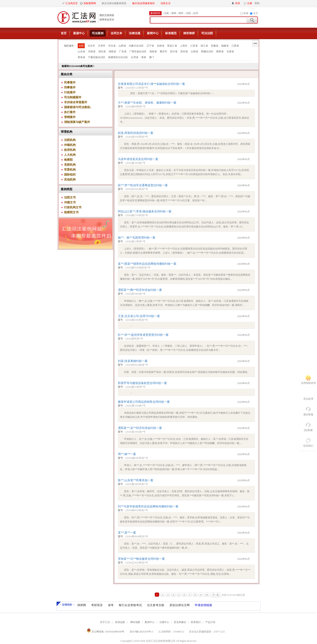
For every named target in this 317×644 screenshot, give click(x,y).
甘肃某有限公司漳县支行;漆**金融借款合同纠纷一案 (151, 84)
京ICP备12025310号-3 (141, 632)
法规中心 (164, 622)
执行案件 (70, 112)
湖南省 (112, 52)
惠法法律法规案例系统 (114, 3)
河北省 (112, 46)
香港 (144, 57)
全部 (81, 46)
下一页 (215, 595)
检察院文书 (71, 212)
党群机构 (70, 165)
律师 (174, 13)
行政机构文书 (73, 207)
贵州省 (184, 52)
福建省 (225, 46)
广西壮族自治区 (138, 52)
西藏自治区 (207, 52)
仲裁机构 (70, 145)
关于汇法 (105, 622)
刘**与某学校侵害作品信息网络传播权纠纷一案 (148, 506)
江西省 (235, 46)
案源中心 (79, 33)
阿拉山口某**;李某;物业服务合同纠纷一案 (145, 211)
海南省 (153, 52)
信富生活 (166, 3)
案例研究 (155, 13)
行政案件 (70, 92)
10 (207, 595)
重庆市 (163, 52)
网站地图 (135, 622)
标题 (246, 13)
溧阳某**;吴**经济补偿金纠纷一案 (140, 428)
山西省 (122, 46)
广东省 (123, 52)
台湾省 (135, 57)
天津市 (102, 46)
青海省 (81, 57)
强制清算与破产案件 (77, 122)
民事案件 (70, 83)
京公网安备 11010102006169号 (106, 632)
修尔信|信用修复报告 (143, 3)
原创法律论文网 (180, 605)
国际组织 (70, 175)
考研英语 (97, 605)
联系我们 (196, 622)
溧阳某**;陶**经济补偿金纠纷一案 (140, 290)
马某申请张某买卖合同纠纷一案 (138, 159)
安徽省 (215, 46)
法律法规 (135, 33)
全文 (256, 13)
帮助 (256, 3)
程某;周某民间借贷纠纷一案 (136, 133)
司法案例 (98, 33)
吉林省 (161, 46)
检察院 (68, 160)
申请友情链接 (203, 605)
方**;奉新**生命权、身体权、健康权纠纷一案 (147, 103)
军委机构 (70, 170)
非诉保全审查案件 (76, 102)
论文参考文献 (156, 605)
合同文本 (116, 33)
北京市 (91, 46)
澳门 (151, 57)
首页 (64, 33)
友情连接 (120, 622)
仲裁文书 (70, 202)
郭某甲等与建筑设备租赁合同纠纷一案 (142, 383)
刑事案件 (70, 87)
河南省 (92, 52)
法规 (166, 13)
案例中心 (150, 622)
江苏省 (194, 46)
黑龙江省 (172, 46)
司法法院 (207, 33)
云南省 (194, 52)
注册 (250, 3)
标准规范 (171, 33)
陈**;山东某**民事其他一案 (136, 480)
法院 (188, 13)
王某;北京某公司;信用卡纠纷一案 (139, 316)
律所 (181, 13)
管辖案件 (70, 117)
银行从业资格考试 (130, 605)
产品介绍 (210, 622)
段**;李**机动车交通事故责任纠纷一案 (143, 185)
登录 (238, 3)
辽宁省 (150, 46)
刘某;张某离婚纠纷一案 (133, 361)
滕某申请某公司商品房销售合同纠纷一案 (144, 402)
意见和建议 (180, 622)
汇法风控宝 (72, 3)
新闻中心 (153, 33)
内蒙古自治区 (136, 46)
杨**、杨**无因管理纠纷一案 (137, 238)
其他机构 (70, 180)
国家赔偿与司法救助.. (78, 107)
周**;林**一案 (127, 454)
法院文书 (70, 197)
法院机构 (70, 140)
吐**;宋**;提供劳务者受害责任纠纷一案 (143, 335)
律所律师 (189, 33)
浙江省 (204, 46)
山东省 (81, 52)
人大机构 (70, 155)
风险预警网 (90, 3)
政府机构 (70, 150)
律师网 (82, 605)
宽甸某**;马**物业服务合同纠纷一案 (141, 559)
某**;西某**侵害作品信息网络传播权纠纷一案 (147, 264)
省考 (111, 605)
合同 (196, 13)
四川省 (174, 52)
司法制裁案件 (73, 97)
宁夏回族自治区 (97, 57)
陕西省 (220, 52)
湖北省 (102, 52)
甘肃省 (230, 52)
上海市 (184, 46)
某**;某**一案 (127, 533)
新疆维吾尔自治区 (118, 57)
